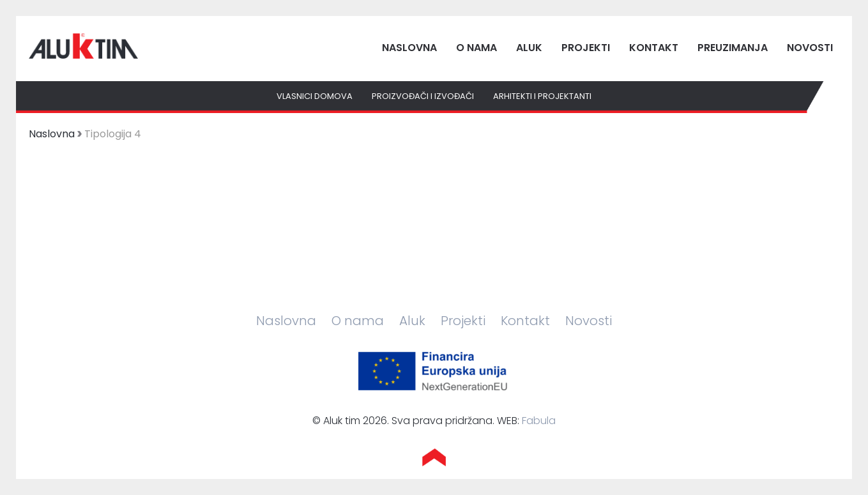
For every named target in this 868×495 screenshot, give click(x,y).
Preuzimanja (733, 48)
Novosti (810, 48)
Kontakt (654, 48)
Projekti (586, 48)
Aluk (529, 48)
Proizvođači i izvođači (423, 96)
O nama (476, 48)
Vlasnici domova (315, 96)
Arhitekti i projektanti (542, 96)
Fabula (539, 421)
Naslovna (409, 48)
